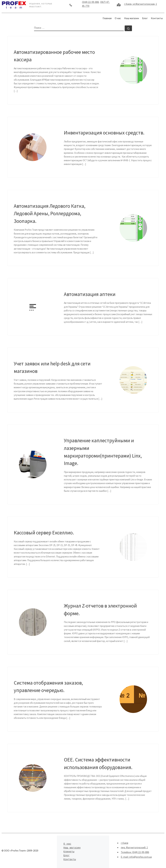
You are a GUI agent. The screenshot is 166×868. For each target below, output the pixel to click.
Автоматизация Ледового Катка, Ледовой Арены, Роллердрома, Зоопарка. (50, 213)
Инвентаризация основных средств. (104, 133)
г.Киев (124, 843)
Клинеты (69, 852)
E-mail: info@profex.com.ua (136, 857)
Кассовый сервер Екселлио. (44, 533)
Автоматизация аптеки (90, 294)
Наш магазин (72, 848)
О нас (67, 844)
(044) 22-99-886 (90, 2)
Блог (66, 856)
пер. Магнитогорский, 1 (134, 847)
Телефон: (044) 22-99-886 (135, 852)
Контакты (70, 860)
